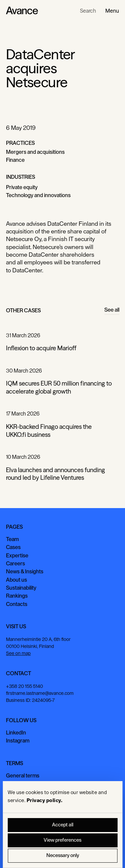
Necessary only (63, 856)
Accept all (63, 825)
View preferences (62, 840)
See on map (18, 653)
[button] (112, 11)
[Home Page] (22, 11)
